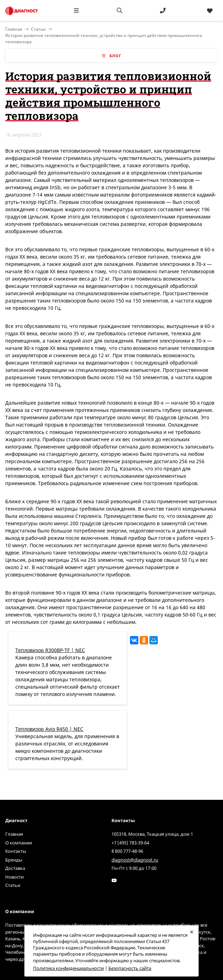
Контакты (16, 851)
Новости (14, 877)
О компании (19, 843)
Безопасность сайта (130, 968)
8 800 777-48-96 (127, 851)
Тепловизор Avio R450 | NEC (49, 729)
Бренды (14, 860)
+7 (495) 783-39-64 (130, 843)
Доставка (15, 868)
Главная (14, 834)
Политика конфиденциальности (68, 968)
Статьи (38, 29)
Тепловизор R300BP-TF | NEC (50, 650)
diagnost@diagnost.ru (135, 860)
